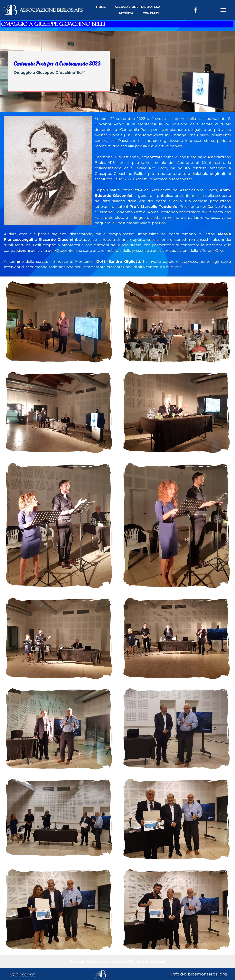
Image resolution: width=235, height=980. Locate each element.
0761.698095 (22, 975)
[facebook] (195, 10)
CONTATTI (151, 13)
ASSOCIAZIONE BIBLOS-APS (51, 10)
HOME (101, 7)
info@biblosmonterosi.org (199, 974)
